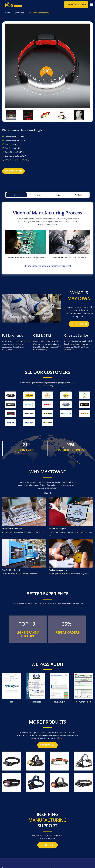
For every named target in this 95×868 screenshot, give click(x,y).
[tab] (17, 195)
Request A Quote (13, 171)
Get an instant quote (77, 5)
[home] (31, 5)
